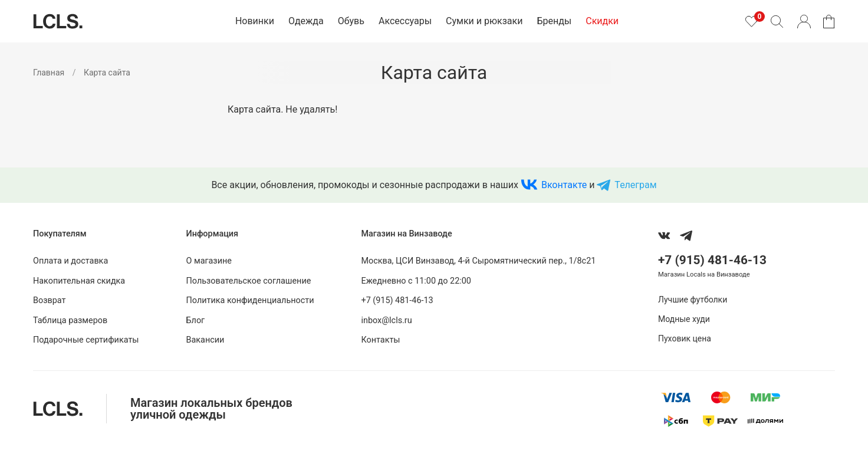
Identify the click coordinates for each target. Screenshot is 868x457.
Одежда (306, 21)
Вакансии (206, 340)
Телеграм (635, 185)
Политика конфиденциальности (250, 300)
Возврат (49, 300)
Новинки (255, 21)
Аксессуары (405, 21)
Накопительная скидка (79, 281)
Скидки (602, 21)
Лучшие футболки (693, 300)
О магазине (209, 261)
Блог (196, 320)
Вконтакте (564, 185)
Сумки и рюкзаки (484, 21)
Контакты (380, 340)
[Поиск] (777, 21)
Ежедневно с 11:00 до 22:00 (416, 281)
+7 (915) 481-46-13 (397, 300)
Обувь (351, 21)
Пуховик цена (685, 338)
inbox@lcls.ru (386, 320)
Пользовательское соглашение (249, 281)
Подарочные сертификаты (86, 340)
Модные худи (684, 319)
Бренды (554, 21)
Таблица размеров (70, 320)
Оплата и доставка (70, 261)
